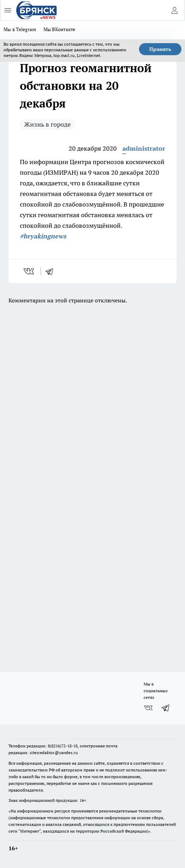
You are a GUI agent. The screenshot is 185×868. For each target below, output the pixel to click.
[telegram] (52, 271)
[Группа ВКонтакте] (148, 708)
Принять (160, 49)
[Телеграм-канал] (166, 708)
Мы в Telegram (20, 29)
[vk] (30, 271)
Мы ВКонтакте (60, 29)
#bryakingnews (43, 236)
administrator (144, 148)
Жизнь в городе (47, 124)
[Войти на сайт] (174, 10)
